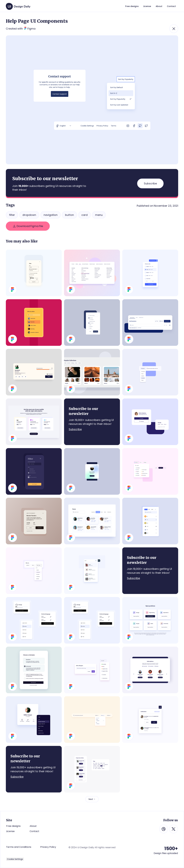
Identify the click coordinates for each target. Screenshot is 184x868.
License (10, 831)
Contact (34, 831)
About (33, 826)
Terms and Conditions (19, 847)
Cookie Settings (15, 859)
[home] (18, 5)
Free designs (13, 826)
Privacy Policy (48, 847)
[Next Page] (92, 799)
